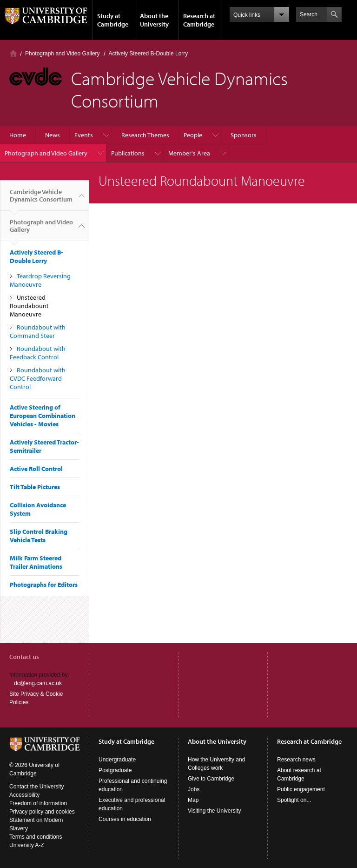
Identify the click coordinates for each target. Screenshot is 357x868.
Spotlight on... (294, 800)
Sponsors (244, 135)
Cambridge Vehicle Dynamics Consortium (41, 199)
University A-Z (27, 845)
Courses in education (125, 819)
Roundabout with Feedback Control (38, 353)
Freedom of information (38, 803)
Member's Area (189, 153)
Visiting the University (215, 811)
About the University (154, 20)
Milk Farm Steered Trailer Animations (36, 562)
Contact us (24, 657)
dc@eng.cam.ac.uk (38, 683)
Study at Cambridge (113, 20)
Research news (296, 760)
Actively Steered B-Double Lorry (149, 54)
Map (193, 800)
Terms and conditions (36, 837)
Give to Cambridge (211, 779)
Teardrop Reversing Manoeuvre (40, 280)
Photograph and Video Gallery (63, 54)
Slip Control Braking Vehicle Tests (39, 536)
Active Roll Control (36, 469)
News (53, 135)
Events (84, 135)
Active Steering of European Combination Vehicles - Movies (43, 416)
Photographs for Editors (44, 585)
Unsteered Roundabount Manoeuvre (29, 306)
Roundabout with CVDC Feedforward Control (38, 378)
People (193, 135)
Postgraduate (115, 770)
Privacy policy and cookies (42, 812)
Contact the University (36, 787)
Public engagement (301, 789)
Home (13, 53)
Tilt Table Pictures (35, 487)
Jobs (194, 789)
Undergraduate (117, 760)
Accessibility (24, 795)
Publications (128, 153)
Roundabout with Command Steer (38, 331)
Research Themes (145, 135)
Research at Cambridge (199, 20)
